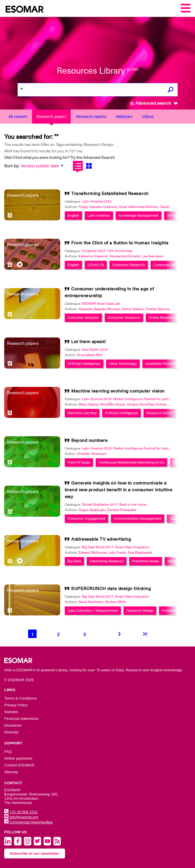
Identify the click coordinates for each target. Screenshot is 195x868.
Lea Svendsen (153, 256)
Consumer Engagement (86, 519)
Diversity (11, 732)
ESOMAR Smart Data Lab (101, 304)
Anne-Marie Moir (90, 355)
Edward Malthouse (93, 553)
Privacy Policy (16, 705)
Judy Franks (117, 553)
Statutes (11, 712)
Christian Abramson (92, 454)
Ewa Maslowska (140, 553)
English (73, 215)
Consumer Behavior (169, 265)
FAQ (8, 752)
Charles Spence (157, 309)
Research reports (91, 117)
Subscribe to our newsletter (35, 853)
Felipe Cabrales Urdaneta (98, 207)
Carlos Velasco (133, 309)
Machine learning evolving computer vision (118, 391)
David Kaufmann (91, 602)
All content (18, 117)
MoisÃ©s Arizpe (113, 404)
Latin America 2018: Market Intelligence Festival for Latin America (132, 399)
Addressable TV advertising (101, 539)
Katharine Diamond (93, 256)
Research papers (51, 117)
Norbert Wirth (116, 602)
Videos (148, 117)
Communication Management (137, 519)
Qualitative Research (162, 364)
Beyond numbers (89, 440)
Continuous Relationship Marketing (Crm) (131, 462)
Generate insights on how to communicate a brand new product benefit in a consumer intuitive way (119, 490)
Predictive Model (145, 561)
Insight (175, 519)
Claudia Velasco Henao (177, 207)
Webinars (124, 117)
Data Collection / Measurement (93, 611)
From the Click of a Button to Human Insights (120, 243)
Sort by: (12, 166)
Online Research (162, 318)
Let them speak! (88, 342)
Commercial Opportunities (29, 822)
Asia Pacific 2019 (95, 350)
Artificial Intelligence (84, 364)
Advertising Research (107, 561)
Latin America (99, 215)
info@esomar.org (21, 817)
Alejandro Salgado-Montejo (99, 309)
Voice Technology (123, 364)
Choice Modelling (176, 611)
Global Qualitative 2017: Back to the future (114, 505)
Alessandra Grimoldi (125, 256)
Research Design (160, 413)
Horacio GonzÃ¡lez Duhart (147, 404)
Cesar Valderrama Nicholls (138, 207)
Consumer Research (129, 265)
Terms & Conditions (21, 698)
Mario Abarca (88, 404)
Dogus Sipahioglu (92, 510)
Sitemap (11, 772)
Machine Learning (82, 413)
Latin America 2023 (97, 201)
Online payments (18, 758)
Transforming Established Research (110, 194)
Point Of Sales (79, 462)
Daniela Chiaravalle (122, 510)
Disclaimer (13, 725)
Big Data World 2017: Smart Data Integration (116, 547)
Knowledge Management (138, 215)
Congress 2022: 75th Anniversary (107, 251)
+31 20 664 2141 (21, 812)
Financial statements (21, 719)
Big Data (74, 561)
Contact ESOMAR (19, 765)
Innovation (175, 215)
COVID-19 (96, 265)
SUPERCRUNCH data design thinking (111, 589)
